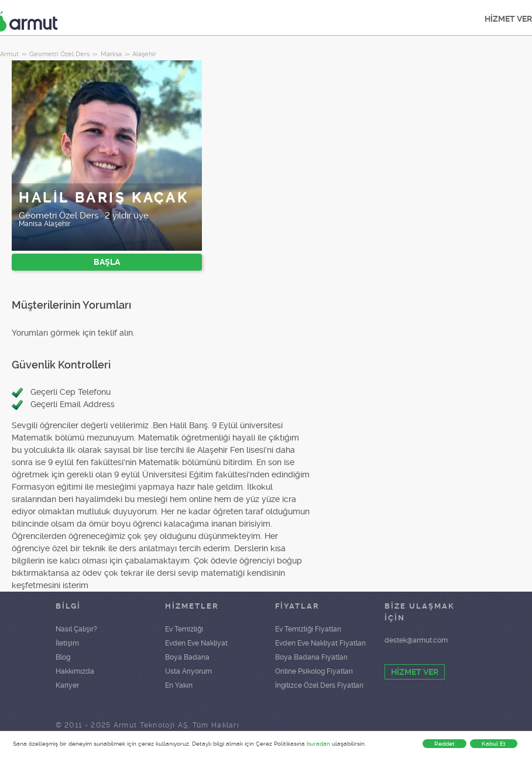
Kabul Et (494, 744)
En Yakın (179, 685)
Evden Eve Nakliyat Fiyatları (320, 643)
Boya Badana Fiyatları (311, 657)
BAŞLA (107, 262)
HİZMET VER (415, 672)
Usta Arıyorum (188, 671)
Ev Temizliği (184, 629)
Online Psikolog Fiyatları (314, 671)
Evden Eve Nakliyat (196, 643)
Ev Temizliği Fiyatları (308, 629)
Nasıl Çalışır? (76, 629)
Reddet (445, 744)
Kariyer (67, 685)
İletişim (67, 643)
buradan (318, 744)
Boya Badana (187, 657)
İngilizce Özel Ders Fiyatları (319, 685)
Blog (63, 657)
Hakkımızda (75, 671)
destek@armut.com (416, 640)
